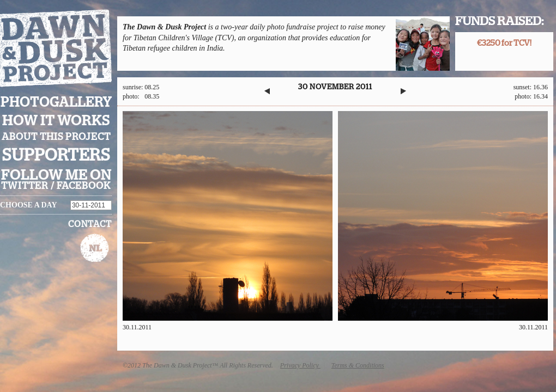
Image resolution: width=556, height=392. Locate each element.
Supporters (56, 155)
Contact (90, 224)
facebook (84, 186)
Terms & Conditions (358, 365)
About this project (56, 137)
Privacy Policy (300, 365)
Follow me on (56, 175)
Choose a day (29, 205)
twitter (25, 186)
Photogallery (56, 103)
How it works (56, 121)
